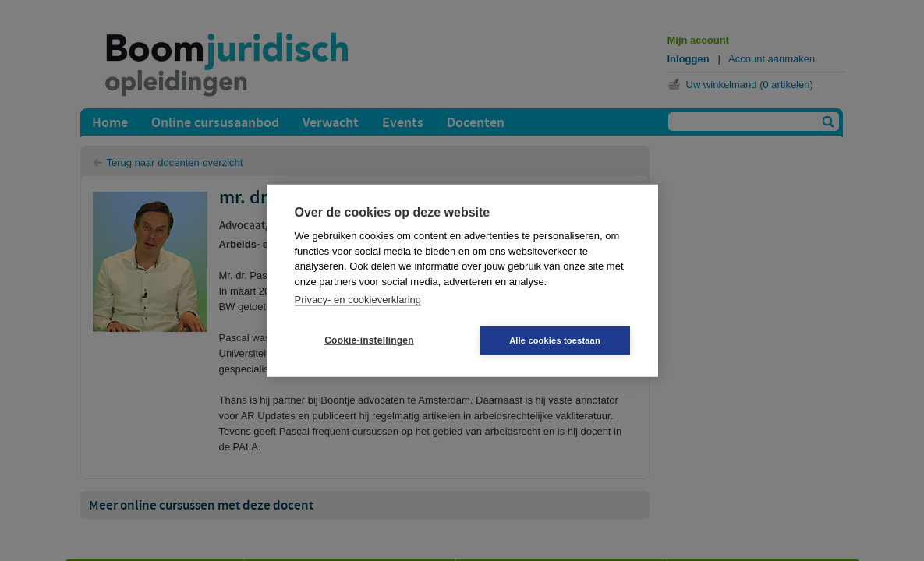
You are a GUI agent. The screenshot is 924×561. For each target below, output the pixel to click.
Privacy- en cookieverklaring (358, 300)
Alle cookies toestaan (555, 340)
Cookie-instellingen (369, 340)
